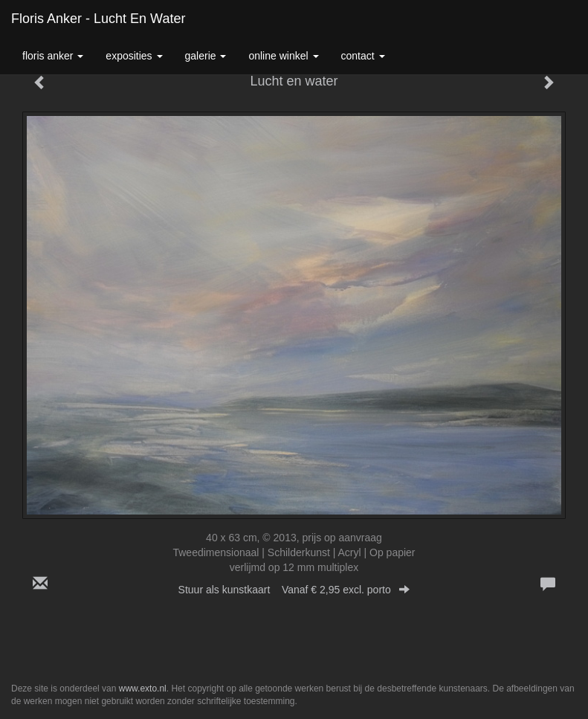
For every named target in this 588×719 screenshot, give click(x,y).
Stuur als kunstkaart (294, 590)
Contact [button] (363, 56)
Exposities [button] (134, 56)
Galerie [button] (206, 56)
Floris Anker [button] (53, 56)
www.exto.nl (143, 689)
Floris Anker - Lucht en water (98, 19)
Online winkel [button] (283, 56)
